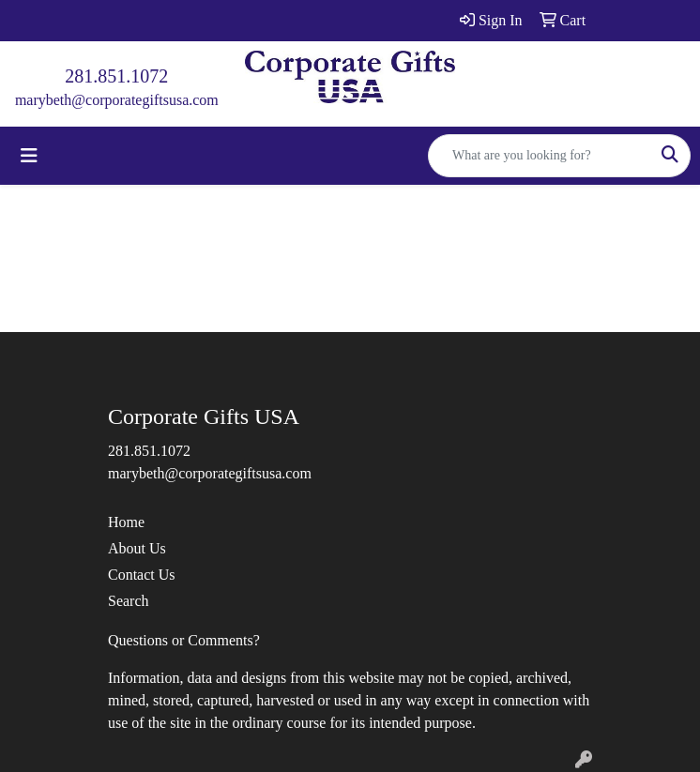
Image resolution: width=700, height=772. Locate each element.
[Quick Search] (540, 156)
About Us (137, 548)
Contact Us (142, 575)
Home (126, 522)
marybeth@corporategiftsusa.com (117, 100)
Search (129, 601)
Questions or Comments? (184, 640)
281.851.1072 (116, 76)
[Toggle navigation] (29, 156)
